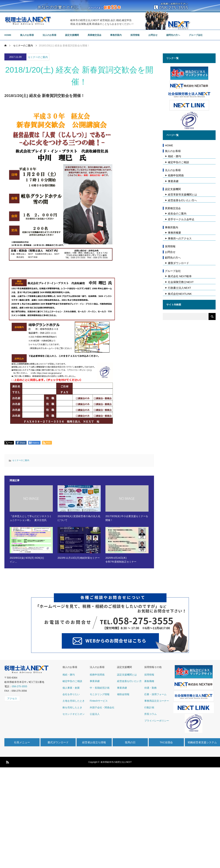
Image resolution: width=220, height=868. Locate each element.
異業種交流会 (95, 35)
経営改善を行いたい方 (129, 681)
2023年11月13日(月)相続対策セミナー (79, 558)
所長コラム (150, 714)
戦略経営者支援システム (202, 742)
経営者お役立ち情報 (94, 742)
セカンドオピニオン (74, 714)
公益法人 (95, 714)
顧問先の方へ (173, 35)
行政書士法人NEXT (179, 288)
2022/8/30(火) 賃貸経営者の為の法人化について (79, 518)
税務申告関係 (176, 175)
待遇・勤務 (150, 688)
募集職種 (149, 681)
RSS (7, 762)
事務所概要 (175, 233)
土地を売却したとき (74, 701)
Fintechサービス (99, 701)
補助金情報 (123, 694)
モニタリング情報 (100, 694)
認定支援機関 (72, 35)
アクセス (12, 699)
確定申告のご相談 (178, 162)
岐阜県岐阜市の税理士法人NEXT (116, 762)
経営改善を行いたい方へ (182, 200)
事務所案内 (116, 35)
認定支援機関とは (127, 675)
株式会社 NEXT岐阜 (180, 276)
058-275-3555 (19, 686)
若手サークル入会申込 (181, 219)
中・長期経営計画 (100, 688)
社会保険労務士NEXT (181, 282)
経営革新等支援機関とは (182, 195)
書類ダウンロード (178, 263)
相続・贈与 (175, 156)
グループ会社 (196, 35)
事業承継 (173, 181)
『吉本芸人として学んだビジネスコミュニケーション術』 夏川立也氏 (31, 518)
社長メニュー (22, 742)
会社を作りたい (71, 694)
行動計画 (149, 707)
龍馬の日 (130, 742)
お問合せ (153, 35)
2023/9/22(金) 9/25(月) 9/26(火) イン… (27, 560)
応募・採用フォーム (155, 694)
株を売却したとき (72, 707)
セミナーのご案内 (38, 57)
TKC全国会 (166, 742)
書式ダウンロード (58, 742)
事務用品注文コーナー (157, 701)
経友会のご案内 (177, 213)
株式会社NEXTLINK (180, 294)
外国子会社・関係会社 (102, 707)
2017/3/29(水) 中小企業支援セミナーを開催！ (127, 518)
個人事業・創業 (71, 688)
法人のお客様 (49, 35)
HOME (8, 35)
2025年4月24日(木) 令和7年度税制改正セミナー (121, 560)
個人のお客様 (27, 35)
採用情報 (135, 35)
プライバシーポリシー (157, 721)
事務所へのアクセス (180, 238)
